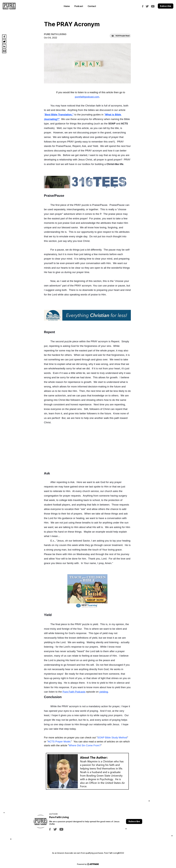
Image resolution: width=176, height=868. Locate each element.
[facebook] (143, 6)
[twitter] (148, 6)
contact (92, 6)
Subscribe (166, 6)
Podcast (79, 6)
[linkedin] (4, 46)
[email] (4, 51)
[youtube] (153, 6)
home (67, 6)
